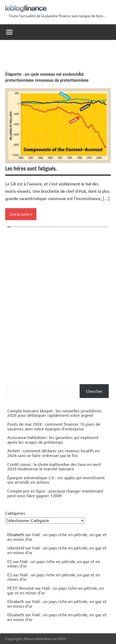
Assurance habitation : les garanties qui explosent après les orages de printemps (53, 440)
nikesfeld (16, 548)
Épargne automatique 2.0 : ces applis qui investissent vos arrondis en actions (56, 480)
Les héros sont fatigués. (31, 169)
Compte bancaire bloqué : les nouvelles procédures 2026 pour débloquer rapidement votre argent (54, 413)
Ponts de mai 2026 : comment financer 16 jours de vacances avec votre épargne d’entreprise (54, 426)
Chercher (94, 391)
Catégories (15, 513)
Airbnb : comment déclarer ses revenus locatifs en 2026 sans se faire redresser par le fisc (53, 453)
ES (10, 561)
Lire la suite (20, 214)
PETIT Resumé (21, 588)
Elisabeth (16, 601)
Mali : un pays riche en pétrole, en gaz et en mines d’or (57, 537)
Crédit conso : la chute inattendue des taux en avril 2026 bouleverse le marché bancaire (54, 466)
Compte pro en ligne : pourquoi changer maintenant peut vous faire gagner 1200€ (55, 493)
